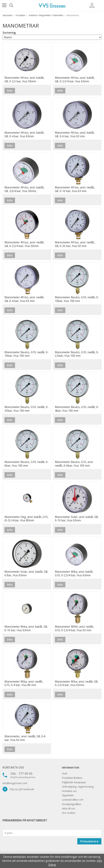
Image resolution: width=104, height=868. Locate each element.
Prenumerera (89, 841)
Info (10, 91)
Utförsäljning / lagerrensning (78, 787)
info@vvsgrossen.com (15, 783)
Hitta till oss (68, 808)
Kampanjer (80, 782)
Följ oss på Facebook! (18, 789)
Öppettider (68, 795)
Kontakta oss (13, 767)
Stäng (52, 865)
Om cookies (69, 813)
